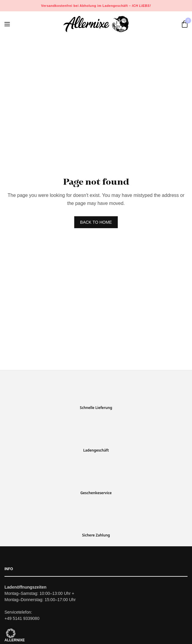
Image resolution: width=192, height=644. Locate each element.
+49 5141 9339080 (22, 618)
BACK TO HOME (96, 222)
